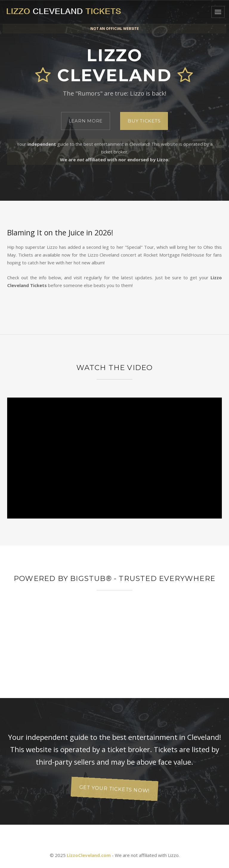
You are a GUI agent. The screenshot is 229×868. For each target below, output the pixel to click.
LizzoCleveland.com (89, 855)
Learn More (86, 121)
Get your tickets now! (114, 789)
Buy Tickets (144, 121)
